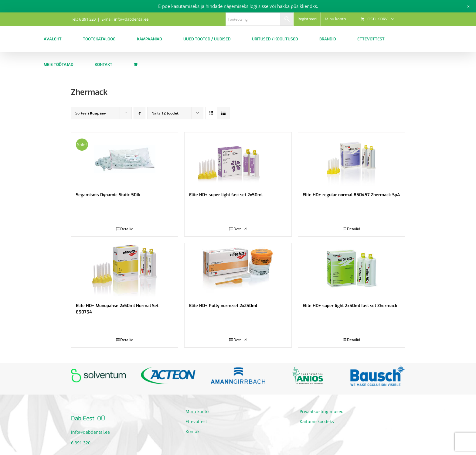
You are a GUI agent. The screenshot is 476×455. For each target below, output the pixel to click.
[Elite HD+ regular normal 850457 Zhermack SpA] (351, 159)
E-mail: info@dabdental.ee (125, 19)
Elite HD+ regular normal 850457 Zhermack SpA (351, 195)
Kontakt (193, 431)
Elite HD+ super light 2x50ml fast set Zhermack (350, 306)
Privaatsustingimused (322, 411)
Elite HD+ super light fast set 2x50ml (226, 195)
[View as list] (223, 113)
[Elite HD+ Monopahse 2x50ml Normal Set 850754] (125, 270)
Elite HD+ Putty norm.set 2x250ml (223, 306)
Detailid (127, 229)
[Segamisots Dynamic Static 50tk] (125, 159)
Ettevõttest (196, 421)
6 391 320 (81, 443)
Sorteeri (91, 113)
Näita (165, 113)
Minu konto (197, 411)
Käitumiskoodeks (317, 421)
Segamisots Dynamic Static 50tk (108, 195)
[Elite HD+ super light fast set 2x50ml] (238, 159)
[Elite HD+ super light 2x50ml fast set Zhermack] (351, 270)
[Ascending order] (139, 113)
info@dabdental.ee (90, 432)
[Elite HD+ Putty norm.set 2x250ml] (238, 270)
